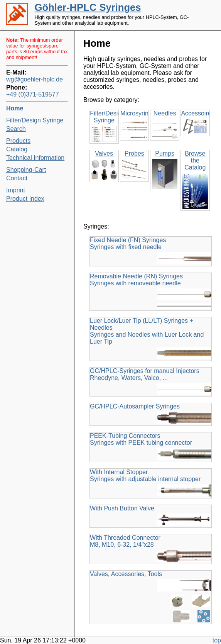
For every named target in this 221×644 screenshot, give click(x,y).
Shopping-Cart (26, 170)
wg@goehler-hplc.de (35, 79)
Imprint (16, 190)
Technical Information (35, 158)
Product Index (25, 199)
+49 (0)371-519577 (33, 94)
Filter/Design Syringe (35, 120)
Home (15, 108)
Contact (17, 178)
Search (16, 129)
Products (18, 141)
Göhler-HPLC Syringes (88, 7)
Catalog (17, 149)
